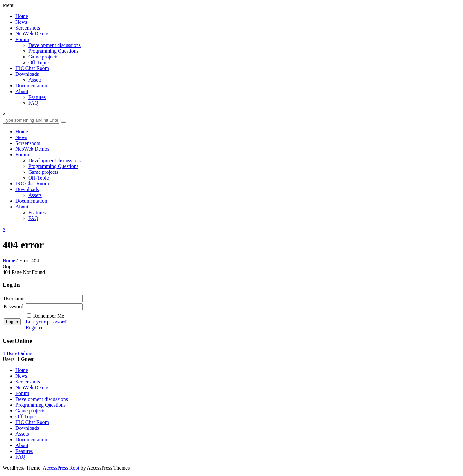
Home (22, 16)
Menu (9, 5)
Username (14, 299)
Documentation (31, 86)
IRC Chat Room (32, 68)
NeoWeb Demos (32, 34)
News (21, 22)
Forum (22, 39)
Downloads (27, 74)
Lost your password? (47, 322)
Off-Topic (38, 62)
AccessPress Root (61, 468)
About (22, 91)
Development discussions (54, 45)
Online (17, 353)
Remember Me (49, 316)
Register (34, 327)
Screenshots (28, 28)
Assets (35, 80)
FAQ (33, 103)
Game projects (43, 57)
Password (13, 307)
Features (37, 97)
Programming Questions (53, 51)
